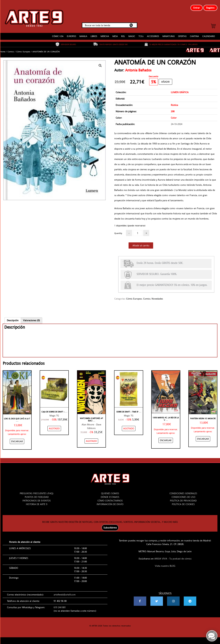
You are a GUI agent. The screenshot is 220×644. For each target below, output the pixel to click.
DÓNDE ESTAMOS (110, 494)
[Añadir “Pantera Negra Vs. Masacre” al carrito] (203, 436)
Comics (11, 49)
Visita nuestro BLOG (165, 563)
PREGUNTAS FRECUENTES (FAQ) (37, 491)
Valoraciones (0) (31, 317)
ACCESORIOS (153, 33)
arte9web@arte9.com (65, 592)
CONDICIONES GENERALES (183, 491)
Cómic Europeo (23, 49)
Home (3, 49)
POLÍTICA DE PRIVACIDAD (183, 498)
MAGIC (132, 33)
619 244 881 (60, 605)
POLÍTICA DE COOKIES (183, 501)
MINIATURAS (169, 33)
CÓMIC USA (58, 33)
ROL (123, 33)
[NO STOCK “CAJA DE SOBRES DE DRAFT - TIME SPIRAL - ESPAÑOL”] (54, 426)
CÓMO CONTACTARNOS (110, 498)
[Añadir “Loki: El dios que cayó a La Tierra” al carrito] (17, 438)
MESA (115, 33)
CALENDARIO (209, 33)
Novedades (157, 296)
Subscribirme (110, 525)
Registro (210, 8)
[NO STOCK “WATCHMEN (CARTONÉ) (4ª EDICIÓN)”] (91, 438)
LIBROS (94, 33)
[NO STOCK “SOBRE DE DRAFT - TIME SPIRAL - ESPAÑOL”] (129, 426)
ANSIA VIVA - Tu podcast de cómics (173, 556)
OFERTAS (182, 33)
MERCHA (105, 33)
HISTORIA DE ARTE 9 (37, 501)
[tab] (13, 318)
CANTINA (194, 33)
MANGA (83, 33)
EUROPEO (71, 33)
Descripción (13, 317)
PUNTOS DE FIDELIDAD (37, 494)
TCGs (141, 33)
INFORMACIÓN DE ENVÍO (110, 501)
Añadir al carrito (141, 243)
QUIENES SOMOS (110, 491)
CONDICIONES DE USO (183, 494)
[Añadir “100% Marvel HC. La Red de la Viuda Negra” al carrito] (166, 438)
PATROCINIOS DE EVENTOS (37, 498)
